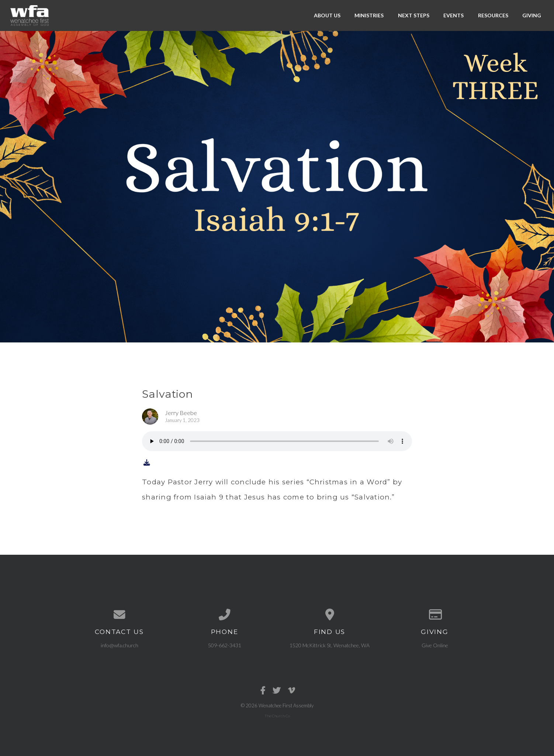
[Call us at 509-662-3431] (224, 615)
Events (453, 15)
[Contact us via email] (119, 615)
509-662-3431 (225, 645)
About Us (327, 15)
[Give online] (435, 615)
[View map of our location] (330, 615)
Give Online (435, 645)
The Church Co (277, 716)
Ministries (369, 15)
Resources (493, 15)
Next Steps (414, 15)
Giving (532, 15)
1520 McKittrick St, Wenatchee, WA (330, 645)
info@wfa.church (120, 645)
